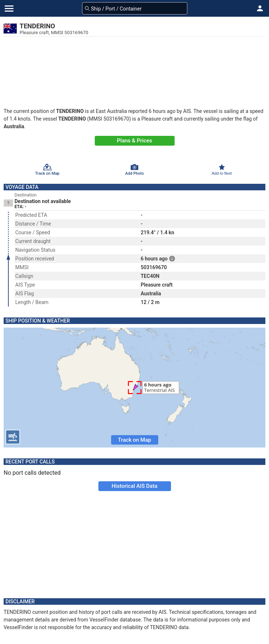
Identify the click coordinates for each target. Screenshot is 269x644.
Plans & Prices (134, 141)
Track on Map (134, 440)
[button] (260, 8)
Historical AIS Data (134, 486)
